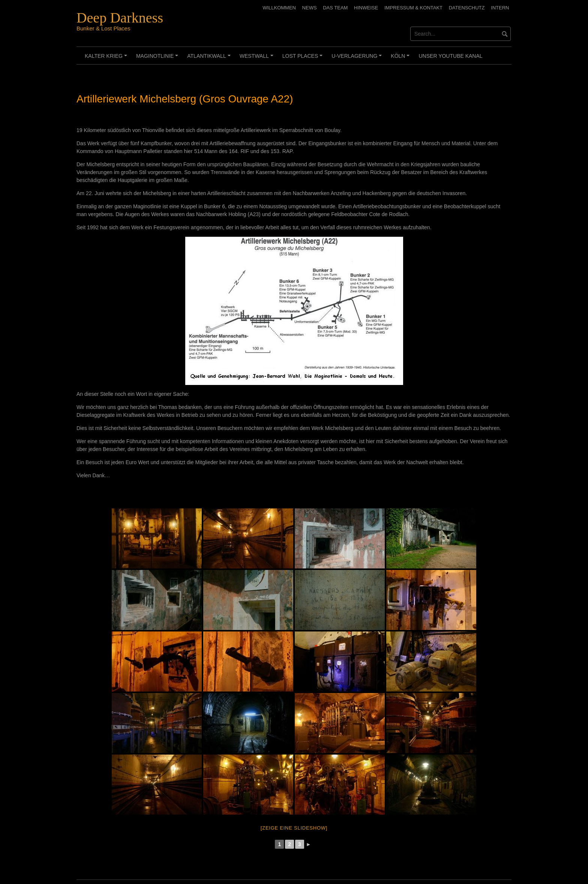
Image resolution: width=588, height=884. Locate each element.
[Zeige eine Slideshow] (294, 828)
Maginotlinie (158, 59)
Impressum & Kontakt (413, 8)
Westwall (258, 59)
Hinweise (366, 8)
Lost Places (304, 59)
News (310, 8)
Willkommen (279, 8)
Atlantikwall (210, 59)
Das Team (335, 8)
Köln (401, 59)
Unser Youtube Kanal (450, 56)
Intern (500, 8)
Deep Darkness (120, 18)
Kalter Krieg (107, 59)
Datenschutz (467, 8)
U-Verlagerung (358, 59)
